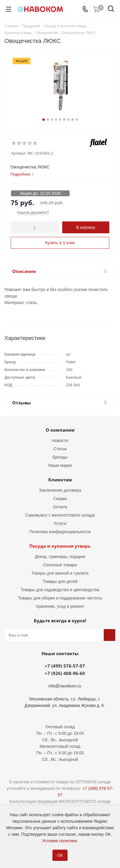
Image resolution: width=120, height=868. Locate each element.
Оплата (60, 507)
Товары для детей (60, 581)
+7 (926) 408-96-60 (65, 673)
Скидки (60, 499)
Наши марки (60, 465)
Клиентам (60, 480)
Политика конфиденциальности (60, 532)
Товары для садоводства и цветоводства (60, 590)
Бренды (60, 457)
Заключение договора (60, 490)
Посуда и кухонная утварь (60, 546)
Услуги (60, 523)
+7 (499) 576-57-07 (65, 666)
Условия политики (59, 841)
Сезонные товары (60, 565)
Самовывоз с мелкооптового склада (60, 515)
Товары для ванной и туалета (60, 573)
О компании (60, 430)
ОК (60, 855)
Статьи (60, 449)
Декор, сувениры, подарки (60, 557)
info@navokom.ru (65, 686)
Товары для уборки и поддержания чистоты (60, 598)
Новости (60, 441)
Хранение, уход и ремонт (60, 606)
